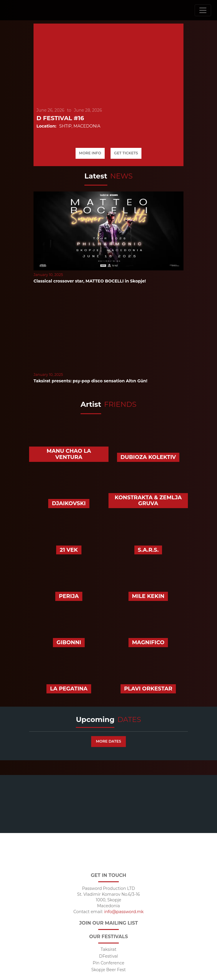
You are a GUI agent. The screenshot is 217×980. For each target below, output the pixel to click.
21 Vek (69, 550)
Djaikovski (69, 503)
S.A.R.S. (148, 550)
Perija (69, 596)
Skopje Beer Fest (108, 970)
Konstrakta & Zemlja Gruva (148, 501)
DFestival (108, 956)
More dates (108, 741)
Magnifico (148, 642)
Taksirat (108, 950)
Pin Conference (108, 963)
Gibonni (69, 642)
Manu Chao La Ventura (69, 454)
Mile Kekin (148, 596)
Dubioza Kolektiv (148, 457)
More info (90, 153)
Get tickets (126, 153)
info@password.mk (124, 912)
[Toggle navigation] (203, 10)
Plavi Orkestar (148, 689)
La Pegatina (69, 689)
